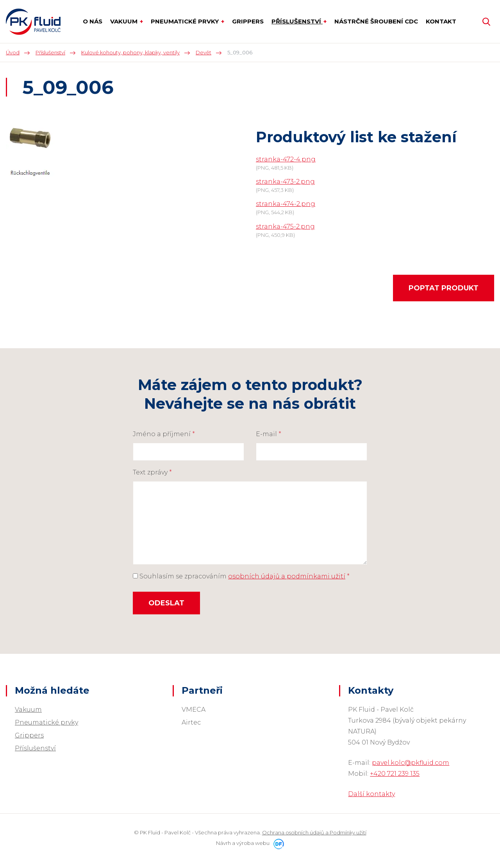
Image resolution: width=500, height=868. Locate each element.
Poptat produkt (444, 288)
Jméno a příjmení (164, 434)
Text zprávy (152, 472)
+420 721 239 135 (395, 774)
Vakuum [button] (125, 21)
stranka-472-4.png (286, 159)
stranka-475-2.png (285, 226)
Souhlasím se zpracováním (241, 576)
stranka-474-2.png (286, 204)
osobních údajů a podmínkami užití (287, 576)
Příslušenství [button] (297, 21)
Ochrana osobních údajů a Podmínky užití (314, 832)
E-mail (269, 434)
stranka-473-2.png (285, 182)
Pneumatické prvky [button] (186, 21)
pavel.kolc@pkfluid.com (411, 763)
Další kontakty (371, 794)
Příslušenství (35, 748)
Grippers (29, 735)
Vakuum (28, 710)
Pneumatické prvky (46, 722)
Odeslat (166, 603)
